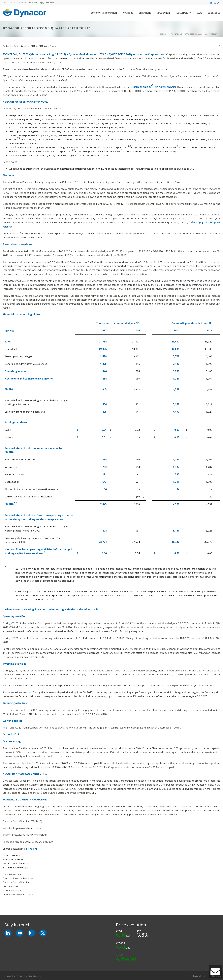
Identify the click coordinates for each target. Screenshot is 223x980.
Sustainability (183, 13)
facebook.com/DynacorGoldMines (34, 842)
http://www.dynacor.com (27, 828)
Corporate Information (104, 13)
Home (162, 34)
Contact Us (214, 13)
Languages (48, 3)
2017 (169, 34)
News (199, 13)
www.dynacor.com (158, 69)
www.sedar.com (82, 69)
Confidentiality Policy (197, 976)
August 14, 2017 (28, 46)
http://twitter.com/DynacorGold (30, 835)
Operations (145, 13)
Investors (128, 13)
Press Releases (51, 46)
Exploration (163, 13)
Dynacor (9, 46)
